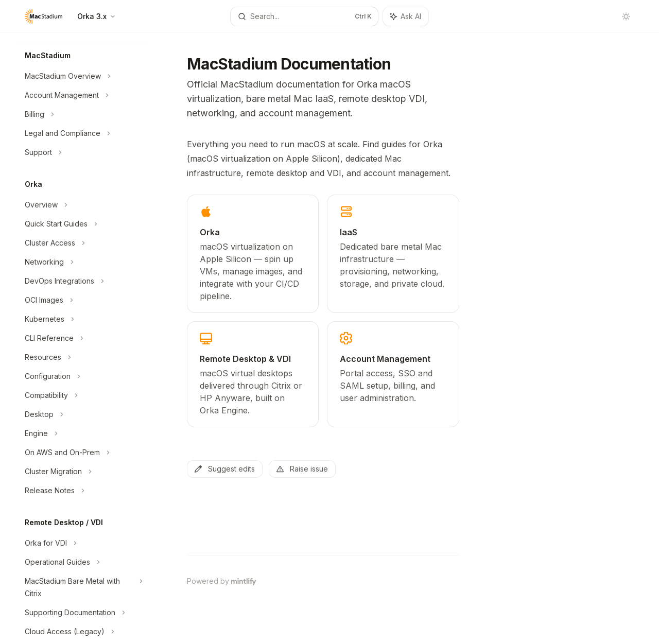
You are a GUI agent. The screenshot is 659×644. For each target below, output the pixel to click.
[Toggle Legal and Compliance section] (82, 133)
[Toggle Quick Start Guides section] (82, 224)
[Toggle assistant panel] (406, 16)
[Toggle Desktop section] (82, 414)
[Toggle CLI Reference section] (82, 338)
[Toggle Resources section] (82, 357)
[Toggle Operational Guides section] (82, 562)
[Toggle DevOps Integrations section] (82, 281)
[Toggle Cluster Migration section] (82, 472)
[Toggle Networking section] (82, 262)
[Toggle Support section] (82, 152)
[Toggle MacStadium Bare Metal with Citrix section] (82, 587)
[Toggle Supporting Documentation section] (82, 613)
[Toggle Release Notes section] (82, 491)
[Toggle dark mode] (626, 16)
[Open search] (304, 16)
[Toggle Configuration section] (82, 376)
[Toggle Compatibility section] (82, 395)
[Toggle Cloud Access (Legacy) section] (82, 632)
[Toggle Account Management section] (82, 95)
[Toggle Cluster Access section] (82, 243)
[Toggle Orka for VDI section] (82, 543)
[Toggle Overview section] (82, 205)
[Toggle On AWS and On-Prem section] (82, 452)
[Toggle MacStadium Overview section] (82, 76)
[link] (253, 254)
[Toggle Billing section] (82, 114)
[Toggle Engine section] (82, 433)
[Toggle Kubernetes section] (82, 319)
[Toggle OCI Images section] (82, 300)
